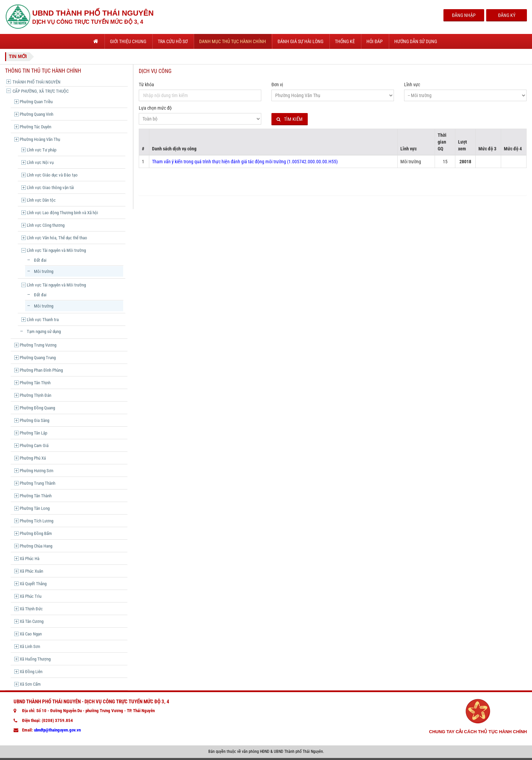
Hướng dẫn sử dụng (416, 41)
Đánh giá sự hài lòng (300, 41)
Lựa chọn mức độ (155, 108)
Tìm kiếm (290, 119)
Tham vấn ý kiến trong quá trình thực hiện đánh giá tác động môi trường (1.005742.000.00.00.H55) (245, 162)
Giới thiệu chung (128, 41)
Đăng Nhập (464, 15)
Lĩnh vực (412, 85)
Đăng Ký (507, 15)
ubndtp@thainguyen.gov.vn (57, 730)
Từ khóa (146, 85)
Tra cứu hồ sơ (173, 41)
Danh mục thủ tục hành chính (233, 41)
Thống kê (345, 41)
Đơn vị (277, 85)
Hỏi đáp (375, 41)
